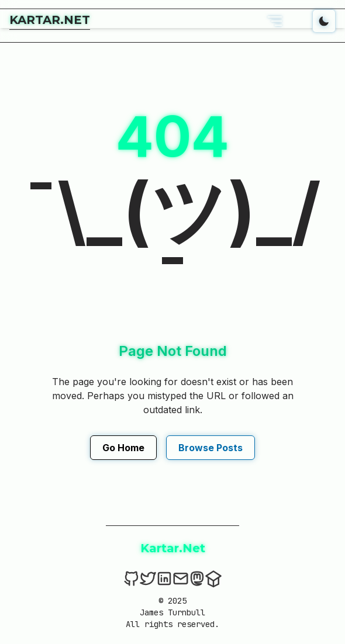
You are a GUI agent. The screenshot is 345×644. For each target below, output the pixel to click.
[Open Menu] (275, 21)
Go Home (123, 448)
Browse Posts (211, 448)
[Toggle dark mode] (324, 21)
